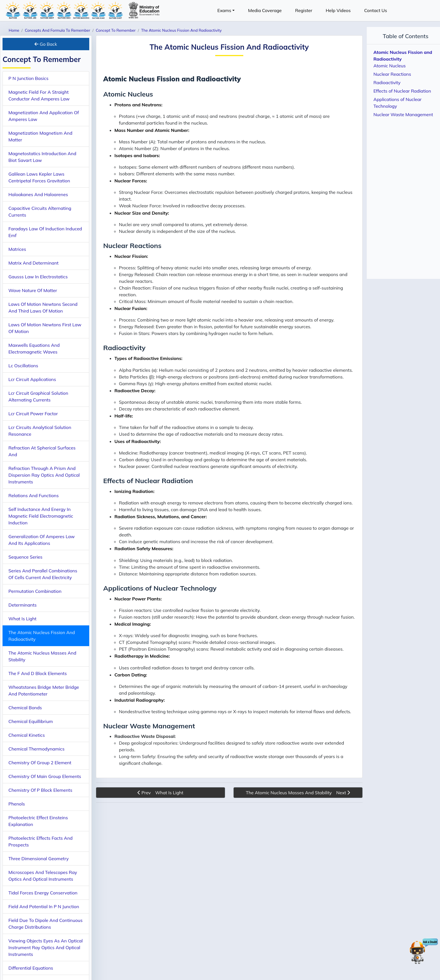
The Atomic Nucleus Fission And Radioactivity (42, 636)
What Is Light (22, 619)
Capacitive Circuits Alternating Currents (40, 212)
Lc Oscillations (23, 366)
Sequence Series (25, 557)
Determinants (22, 605)
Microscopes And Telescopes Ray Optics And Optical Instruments (43, 876)
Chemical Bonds (25, 708)
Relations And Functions (34, 495)
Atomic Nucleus (390, 66)
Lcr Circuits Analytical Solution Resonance (40, 431)
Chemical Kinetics (27, 735)
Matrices (17, 249)
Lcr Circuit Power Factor (33, 414)
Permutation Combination (35, 591)
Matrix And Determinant (34, 263)
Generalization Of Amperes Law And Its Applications (42, 540)
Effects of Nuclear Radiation (402, 91)
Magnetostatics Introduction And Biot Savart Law (42, 157)
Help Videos (338, 10)
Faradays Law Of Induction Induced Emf (45, 232)
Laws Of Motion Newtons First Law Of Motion (45, 328)
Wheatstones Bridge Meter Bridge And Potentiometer (44, 690)
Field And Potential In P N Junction (44, 906)
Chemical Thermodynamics (36, 749)
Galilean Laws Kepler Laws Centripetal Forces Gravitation (39, 177)
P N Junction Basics (28, 78)
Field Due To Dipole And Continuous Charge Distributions (45, 924)
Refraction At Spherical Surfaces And (42, 451)
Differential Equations (31, 968)
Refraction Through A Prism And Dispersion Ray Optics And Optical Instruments (44, 475)
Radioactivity (387, 82)
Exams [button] (224, 10)
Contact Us (376, 10)
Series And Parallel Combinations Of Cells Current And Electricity (43, 574)
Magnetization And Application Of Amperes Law (44, 116)
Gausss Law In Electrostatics (38, 277)
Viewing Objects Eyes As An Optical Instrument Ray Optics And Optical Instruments (46, 947)
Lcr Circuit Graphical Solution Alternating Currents (38, 396)
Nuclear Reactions (392, 74)
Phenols (17, 804)
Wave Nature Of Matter (33, 290)
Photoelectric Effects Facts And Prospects (41, 841)
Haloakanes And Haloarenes (38, 194)
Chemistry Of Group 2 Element (40, 763)
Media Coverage (265, 10)
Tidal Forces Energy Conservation (43, 893)
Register (304, 10)
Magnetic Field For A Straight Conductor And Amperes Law (39, 95)
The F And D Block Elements (38, 673)
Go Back (46, 44)
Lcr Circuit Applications (32, 379)
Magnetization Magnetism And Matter (40, 136)
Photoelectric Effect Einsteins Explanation (38, 821)
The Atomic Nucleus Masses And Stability (42, 656)
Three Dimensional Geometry (39, 859)
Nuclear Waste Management (403, 114)
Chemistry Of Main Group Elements (45, 776)
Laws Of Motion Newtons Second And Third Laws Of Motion (43, 307)
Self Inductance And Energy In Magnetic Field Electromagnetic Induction (41, 516)
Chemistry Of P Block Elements (40, 790)
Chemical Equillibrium (31, 721)
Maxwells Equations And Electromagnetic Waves (34, 348)
